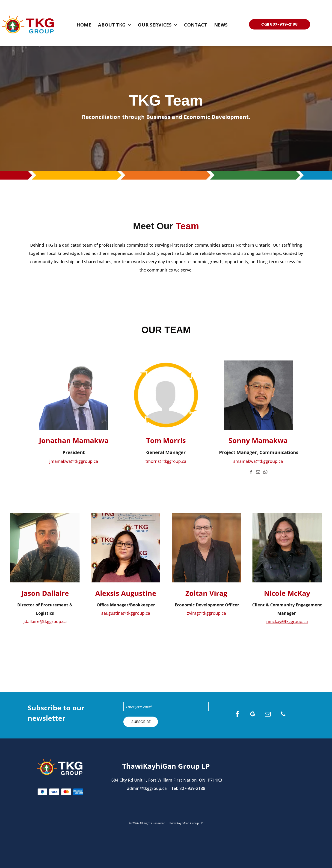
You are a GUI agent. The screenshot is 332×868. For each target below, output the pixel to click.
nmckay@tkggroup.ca (287, 621)
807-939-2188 (192, 788)
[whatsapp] (265, 473)
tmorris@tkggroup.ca (166, 461)
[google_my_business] (253, 715)
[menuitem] (84, 25)
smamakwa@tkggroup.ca (258, 461)
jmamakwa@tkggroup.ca (74, 461)
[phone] (283, 715)
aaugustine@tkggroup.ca (126, 613)
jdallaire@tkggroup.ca (45, 621)
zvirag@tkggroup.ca (206, 613)
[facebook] (251, 473)
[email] (258, 473)
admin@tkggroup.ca (147, 788)
